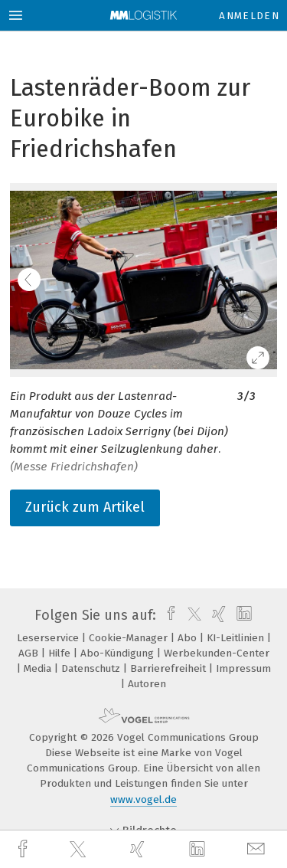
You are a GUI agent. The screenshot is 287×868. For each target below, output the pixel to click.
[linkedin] (199, 850)
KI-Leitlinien (237, 638)
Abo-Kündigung (119, 653)
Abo (189, 638)
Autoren (147, 684)
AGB (30, 653)
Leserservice (49, 638)
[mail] (258, 849)
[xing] (139, 849)
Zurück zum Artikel (85, 507)
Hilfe (61, 653)
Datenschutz (92, 668)
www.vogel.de (143, 799)
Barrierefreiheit (170, 668)
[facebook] (24, 849)
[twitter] (80, 850)
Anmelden (249, 16)
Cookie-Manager (130, 638)
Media (39, 668)
